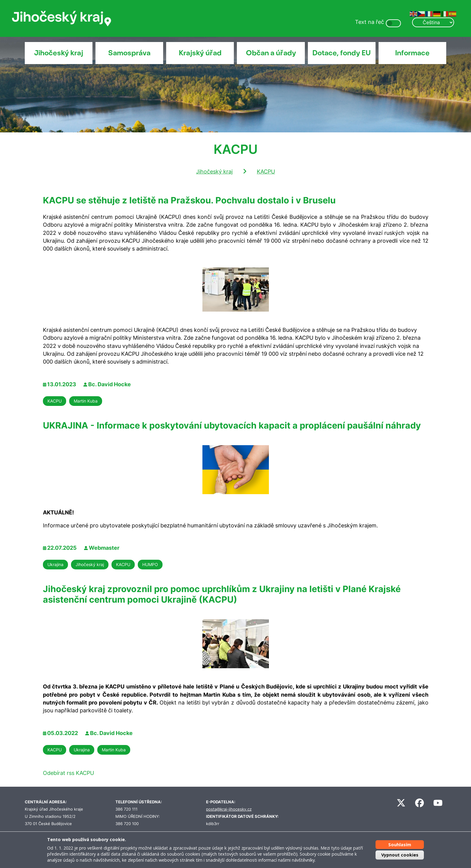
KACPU (266, 172)
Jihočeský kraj (59, 53)
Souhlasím (400, 845)
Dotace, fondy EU (342, 53)
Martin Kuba (86, 401)
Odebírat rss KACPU (68, 773)
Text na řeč (369, 22)
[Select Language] (433, 22)
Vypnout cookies (400, 855)
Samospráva (129, 53)
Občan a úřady (271, 53)
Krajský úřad (200, 53)
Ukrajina (55, 564)
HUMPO (150, 564)
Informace (412, 53)
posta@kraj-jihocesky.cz (229, 809)
